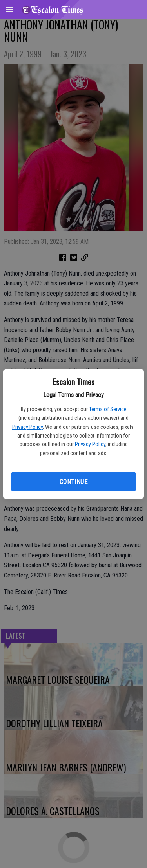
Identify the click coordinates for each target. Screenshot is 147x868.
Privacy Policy (27, 427)
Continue (73, 482)
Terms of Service (108, 409)
